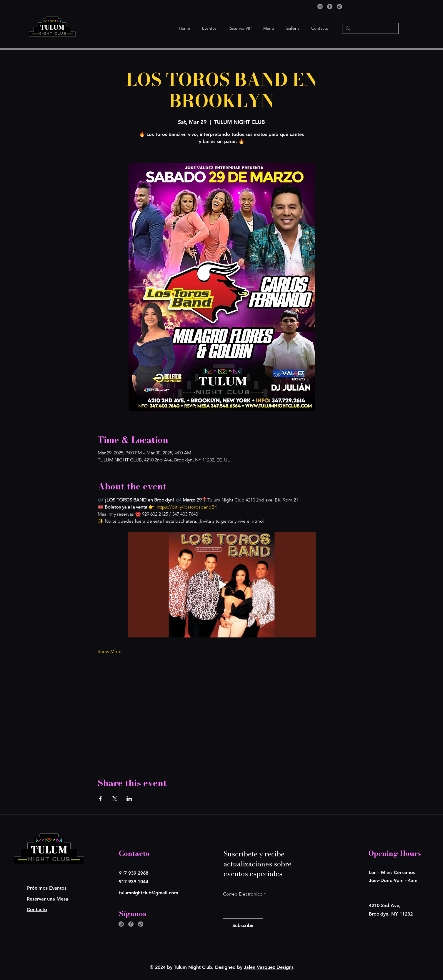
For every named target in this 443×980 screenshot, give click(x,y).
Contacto (37, 910)
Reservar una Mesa (48, 899)
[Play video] (222, 585)
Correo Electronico (243, 894)
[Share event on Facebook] (100, 799)
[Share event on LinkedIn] (129, 799)
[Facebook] (330, 6)
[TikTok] (339, 6)
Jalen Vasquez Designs (269, 967)
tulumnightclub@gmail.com (149, 893)
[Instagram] (320, 6)
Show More (110, 651)
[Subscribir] (243, 926)
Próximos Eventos (47, 888)
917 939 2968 (134, 873)
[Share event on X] (115, 799)
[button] (208, 28)
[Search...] (370, 29)
